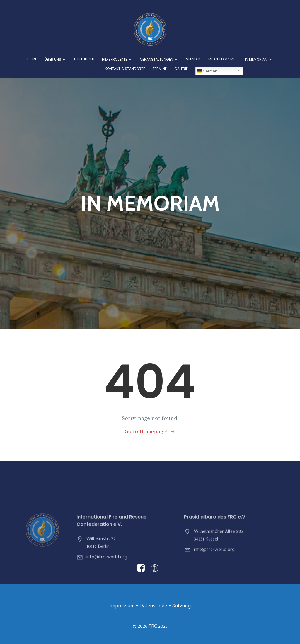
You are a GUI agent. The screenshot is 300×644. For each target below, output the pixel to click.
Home (32, 59)
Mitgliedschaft (223, 59)
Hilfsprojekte (117, 59)
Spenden (193, 59)
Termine (160, 69)
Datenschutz (153, 606)
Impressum (122, 606)
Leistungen (84, 59)
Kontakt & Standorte (125, 69)
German (207, 71)
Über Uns (56, 59)
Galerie (181, 69)
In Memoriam (259, 59)
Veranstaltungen (159, 59)
